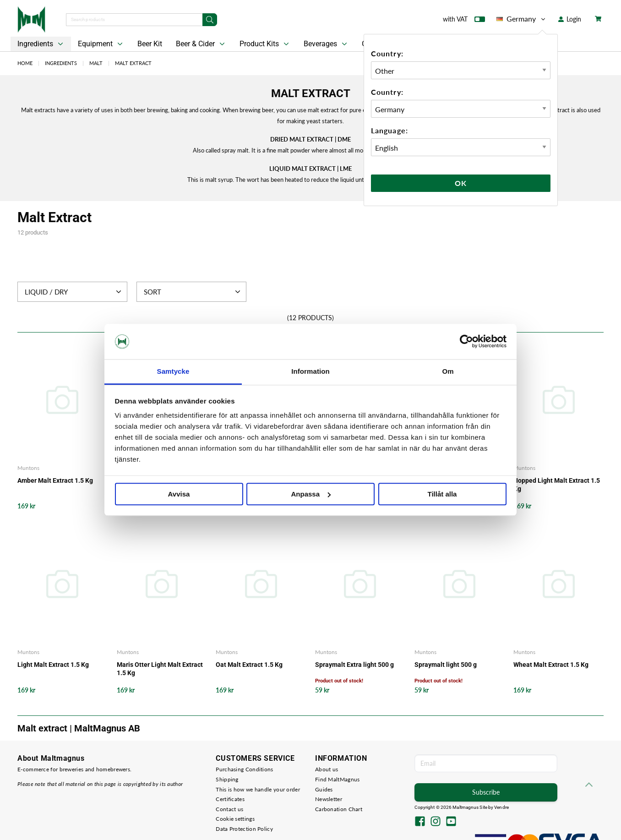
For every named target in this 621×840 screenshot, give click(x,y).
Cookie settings (235, 819)
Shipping (227, 779)
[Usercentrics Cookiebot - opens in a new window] (466, 342)
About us (327, 769)
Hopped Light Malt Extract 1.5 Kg (557, 485)
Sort (193, 292)
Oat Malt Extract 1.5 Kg (249, 665)
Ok (461, 183)
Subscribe (486, 792)
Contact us (229, 809)
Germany (522, 19)
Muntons (28, 468)
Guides (324, 789)
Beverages (326, 44)
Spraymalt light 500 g (446, 665)
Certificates (230, 799)
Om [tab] (448, 371)
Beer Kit (150, 44)
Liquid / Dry (74, 292)
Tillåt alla (442, 494)
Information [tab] (310, 371)
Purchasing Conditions (244, 769)
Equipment (101, 44)
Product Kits (265, 44)
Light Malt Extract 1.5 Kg (53, 665)
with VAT (464, 21)
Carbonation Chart (339, 809)
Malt (96, 63)
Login (570, 19)
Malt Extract (133, 63)
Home (25, 63)
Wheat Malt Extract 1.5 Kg (551, 665)
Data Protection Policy (244, 829)
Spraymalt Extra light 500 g (354, 665)
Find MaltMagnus (338, 779)
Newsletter (329, 799)
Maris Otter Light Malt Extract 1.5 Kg (160, 669)
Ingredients (41, 44)
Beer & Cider (201, 44)
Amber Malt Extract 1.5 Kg (55, 480)
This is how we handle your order (258, 789)
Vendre (501, 807)
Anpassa (311, 494)
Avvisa (179, 494)
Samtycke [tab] (173, 371)
